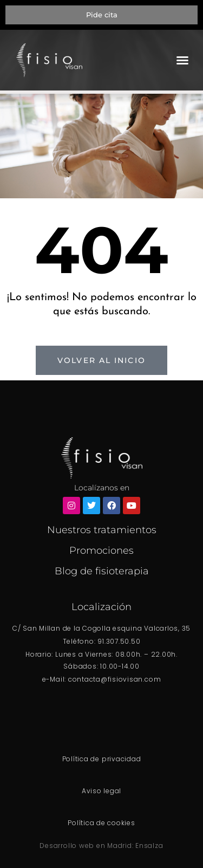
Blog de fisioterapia (102, 571)
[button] (182, 60)
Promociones (101, 550)
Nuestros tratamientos (102, 530)
